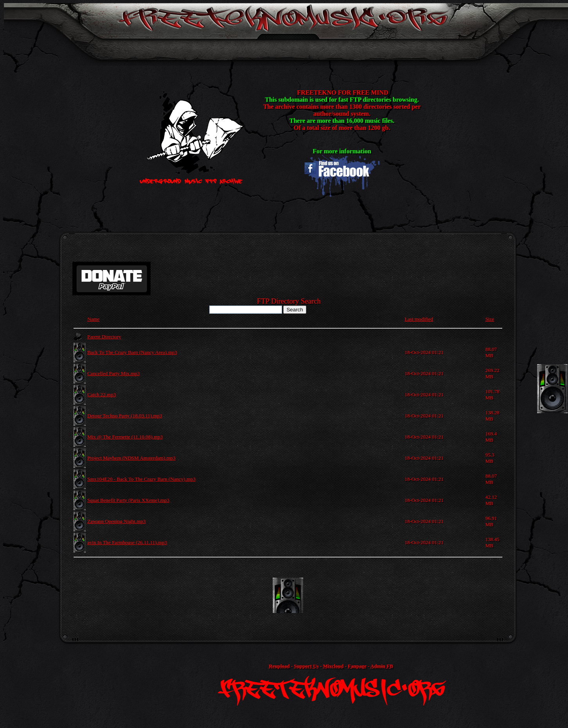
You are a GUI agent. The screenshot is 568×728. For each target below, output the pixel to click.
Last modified (419, 319)
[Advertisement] (288, 595)
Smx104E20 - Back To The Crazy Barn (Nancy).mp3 (141, 479)
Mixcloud (333, 666)
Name (93, 319)
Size (490, 319)
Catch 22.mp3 (102, 395)
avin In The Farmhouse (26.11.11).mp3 (127, 542)
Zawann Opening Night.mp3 (116, 521)
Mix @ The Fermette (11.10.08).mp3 (125, 437)
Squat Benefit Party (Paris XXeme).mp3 (128, 500)
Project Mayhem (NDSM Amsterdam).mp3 (131, 458)
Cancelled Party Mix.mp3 (113, 373)
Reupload (279, 666)
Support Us (306, 666)
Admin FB (382, 666)
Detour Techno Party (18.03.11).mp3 (125, 416)
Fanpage (357, 666)
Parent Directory (104, 337)
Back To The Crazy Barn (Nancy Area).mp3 (132, 352)
